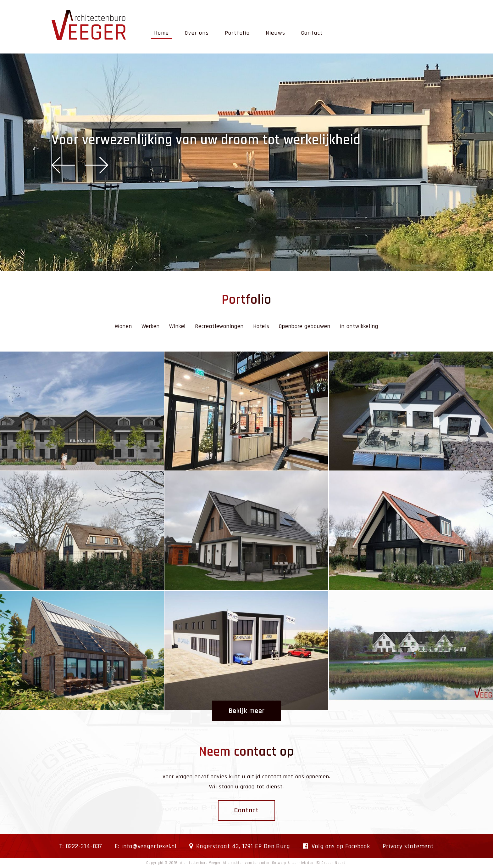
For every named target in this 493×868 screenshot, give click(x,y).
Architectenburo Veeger (200, 863)
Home (162, 33)
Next (96, 165)
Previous (63, 165)
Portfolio (237, 33)
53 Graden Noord (331, 863)
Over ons (197, 33)
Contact (312, 33)
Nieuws (276, 33)
